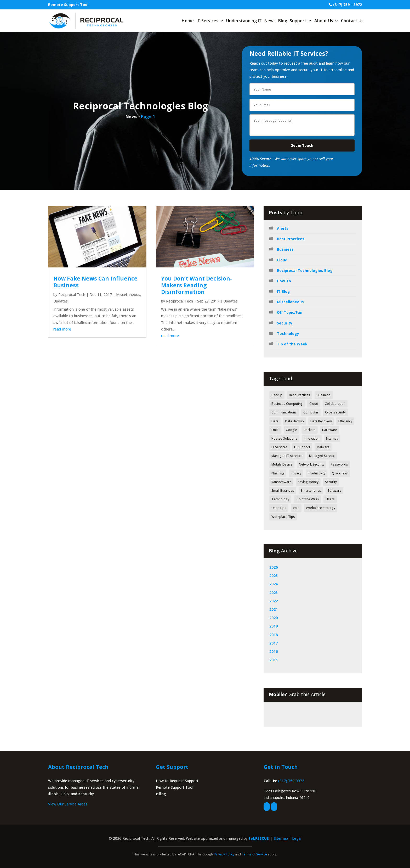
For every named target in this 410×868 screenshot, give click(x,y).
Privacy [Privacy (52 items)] (296, 473)
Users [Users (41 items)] (330, 499)
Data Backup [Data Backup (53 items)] (294, 421)
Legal (297, 838)
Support (298, 21)
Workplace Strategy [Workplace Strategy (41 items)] (321, 508)
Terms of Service (254, 854)
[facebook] (267, 807)
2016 (274, 651)
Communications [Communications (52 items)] (284, 412)
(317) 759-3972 (291, 781)
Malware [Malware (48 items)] (323, 447)
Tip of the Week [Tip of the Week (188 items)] (307, 499)
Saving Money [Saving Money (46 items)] (308, 482)
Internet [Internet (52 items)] (332, 438)
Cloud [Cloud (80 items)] (314, 404)
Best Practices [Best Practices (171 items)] (300, 395)
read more (62, 329)
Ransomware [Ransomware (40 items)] (281, 482)
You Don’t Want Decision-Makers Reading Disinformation (197, 285)
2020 (274, 618)
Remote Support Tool (68, 5)
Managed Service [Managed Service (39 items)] (322, 456)
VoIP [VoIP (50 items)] (296, 508)
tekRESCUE (259, 838)
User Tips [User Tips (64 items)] (279, 508)
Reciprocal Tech (72, 295)
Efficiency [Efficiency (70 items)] (345, 421)
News (270, 21)
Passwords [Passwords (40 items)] (339, 464)
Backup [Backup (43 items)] (277, 395)
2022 (274, 601)
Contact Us (352, 21)
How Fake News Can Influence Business (95, 282)
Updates (61, 301)
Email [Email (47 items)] (275, 430)
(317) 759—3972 (348, 5)
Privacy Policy (224, 854)
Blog (283, 21)
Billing (161, 794)
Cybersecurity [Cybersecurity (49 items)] (335, 412)
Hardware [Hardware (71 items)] (330, 430)
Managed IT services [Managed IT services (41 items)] (287, 456)
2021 (274, 609)
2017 (274, 643)
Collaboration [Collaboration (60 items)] (335, 404)
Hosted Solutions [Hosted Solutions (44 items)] (284, 438)
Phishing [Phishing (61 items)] (278, 473)
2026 (274, 567)
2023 (274, 593)
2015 (274, 660)
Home (188, 21)
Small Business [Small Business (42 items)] (283, 491)
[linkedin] (274, 807)
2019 (274, 626)
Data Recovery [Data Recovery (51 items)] (321, 421)
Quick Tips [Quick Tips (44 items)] (340, 473)
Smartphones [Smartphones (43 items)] (311, 491)
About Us (324, 21)
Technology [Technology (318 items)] (280, 499)
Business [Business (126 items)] (324, 395)
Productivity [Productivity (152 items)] (317, 473)
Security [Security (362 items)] (331, 482)
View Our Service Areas (68, 804)
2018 (274, 635)
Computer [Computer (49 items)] (311, 412)
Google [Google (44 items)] (291, 430)
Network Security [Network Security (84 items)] (312, 464)
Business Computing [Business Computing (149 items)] (287, 404)
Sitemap (281, 838)
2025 (274, 576)
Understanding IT (244, 21)
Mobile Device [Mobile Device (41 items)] (282, 464)
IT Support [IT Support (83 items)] (302, 447)
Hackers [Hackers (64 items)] (310, 430)
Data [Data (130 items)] (275, 421)
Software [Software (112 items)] (334, 491)
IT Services (207, 21)
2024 (274, 584)
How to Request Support (177, 781)
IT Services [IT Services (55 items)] (280, 447)
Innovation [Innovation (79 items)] (312, 438)
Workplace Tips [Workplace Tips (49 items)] (283, 517)
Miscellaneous (128, 295)
